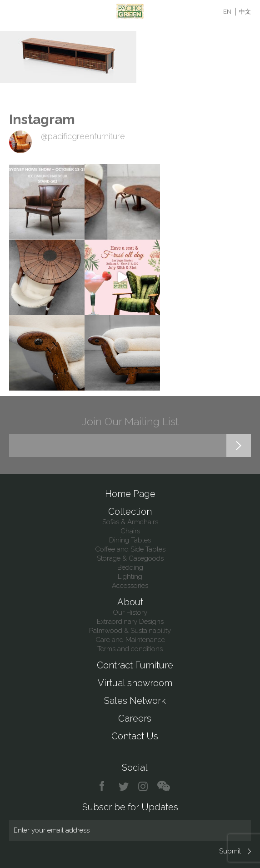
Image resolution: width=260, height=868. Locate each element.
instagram (143, 786)
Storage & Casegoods (130, 558)
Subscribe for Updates (130, 807)
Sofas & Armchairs (130, 522)
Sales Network (135, 701)
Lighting (130, 577)
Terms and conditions (130, 649)
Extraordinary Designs (130, 622)
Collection (130, 512)
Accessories (130, 586)
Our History (130, 612)
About (130, 602)
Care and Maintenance (130, 640)
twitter (124, 786)
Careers (135, 718)
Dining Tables (130, 540)
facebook (105, 786)
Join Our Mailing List (130, 421)
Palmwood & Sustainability (130, 631)
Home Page (130, 494)
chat (164, 786)
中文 (245, 12)
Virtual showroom (135, 683)
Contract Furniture (135, 665)
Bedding (130, 567)
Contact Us (135, 736)
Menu (15, 11)
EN (227, 12)
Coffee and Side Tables (130, 549)
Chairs (130, 531)
